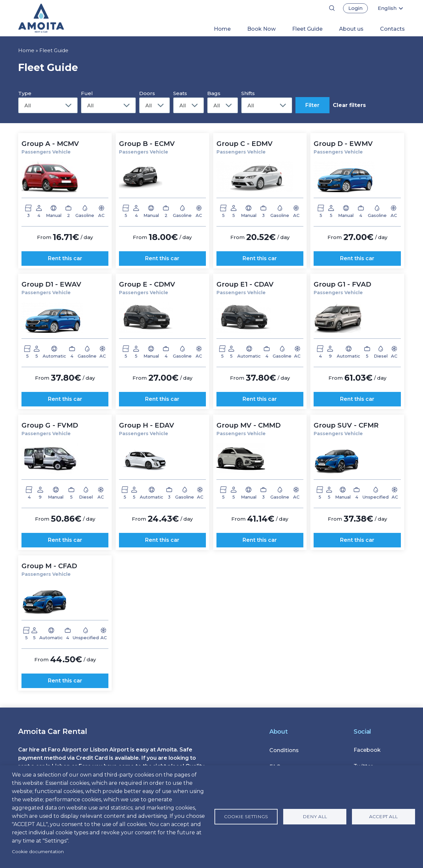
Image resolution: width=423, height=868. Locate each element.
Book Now (261, 29)
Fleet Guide (307, 29)
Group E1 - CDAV (245, 284)
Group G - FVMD (50, 425)
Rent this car (65, 258)
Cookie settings (246, 816)
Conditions (284, 750)
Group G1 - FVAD (342, 284)
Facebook (367, 750)
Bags (214, 93)
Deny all (315, 816)
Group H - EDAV (147, 425)
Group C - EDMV (245, 144)
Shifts (248, 93)
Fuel (87, 93)
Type (25, 93)
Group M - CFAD (49, 566)
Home (222, 29)
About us (351, 29)
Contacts (392, 29)
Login (355, 8)
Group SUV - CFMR (346, 425)
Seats (180, 93)
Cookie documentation (38, 851)
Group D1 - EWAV (51, 284)
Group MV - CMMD (249, 425)
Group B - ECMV (147, 144)
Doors (147, 93)
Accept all (383, 816)
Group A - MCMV (50, 144)
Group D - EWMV (343, 144)
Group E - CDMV (147, 284)
